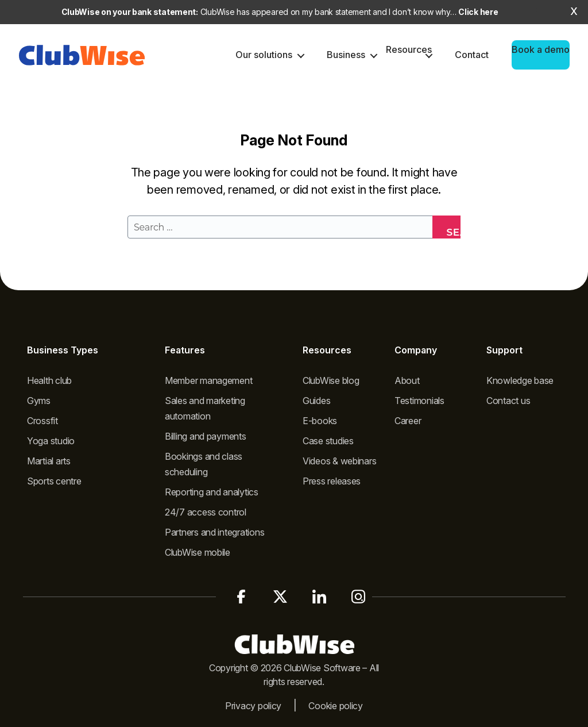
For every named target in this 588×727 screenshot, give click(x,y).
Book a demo (541, 49)
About (407, 380)
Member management (208, 380)
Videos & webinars (339, 461)
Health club (49, 380)
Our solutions (264, 55)
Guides (316, 401)
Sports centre (54, 481)
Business (346, 55)
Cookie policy (336, 706)
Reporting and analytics (212, 492)
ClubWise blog (331, 380)
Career (408, 421)
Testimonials (419, 401)
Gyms (39, 401)
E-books (320, 421)
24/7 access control (206, 512)
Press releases (332, 481)
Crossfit (42, 421)
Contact (472, 55)
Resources (409, 49)
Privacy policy (253, 706)
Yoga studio (51, 441)
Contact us (508, 401)
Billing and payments (206, 436)
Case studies (328, 441)
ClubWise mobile (198, 552)
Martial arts (49, 461)
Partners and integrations (214, 532)
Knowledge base (520, 380)
